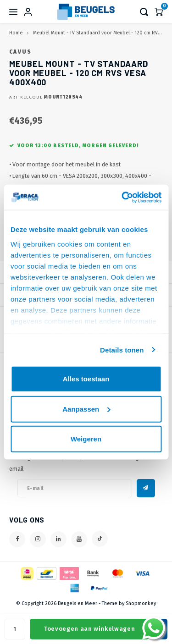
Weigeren (86, 439)
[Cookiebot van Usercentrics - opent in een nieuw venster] (122, 197)
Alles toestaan (86, 379)
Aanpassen (86, 409)
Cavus (21, 52)
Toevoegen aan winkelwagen (89, 629)
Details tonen (122, 350)
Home (16, 33)
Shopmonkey (141, 603)
